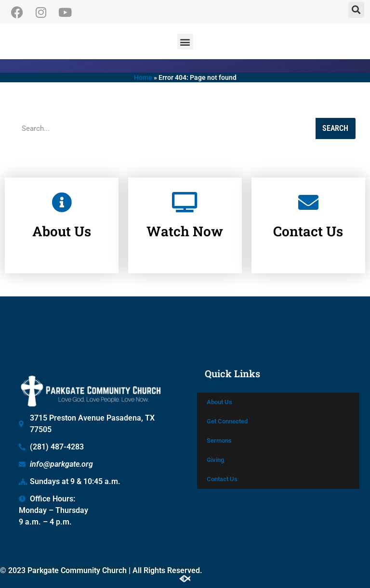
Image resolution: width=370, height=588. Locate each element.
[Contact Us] (308, 196)
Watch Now (185, 225)
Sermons (219, 441)
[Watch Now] (185, 196)
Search (335, 128)
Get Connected (227, 421)
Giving (215, 460)
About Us (62, 225)
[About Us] (62, 196)
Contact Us (308, 225)
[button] (356, 10)
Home (143, 77)
